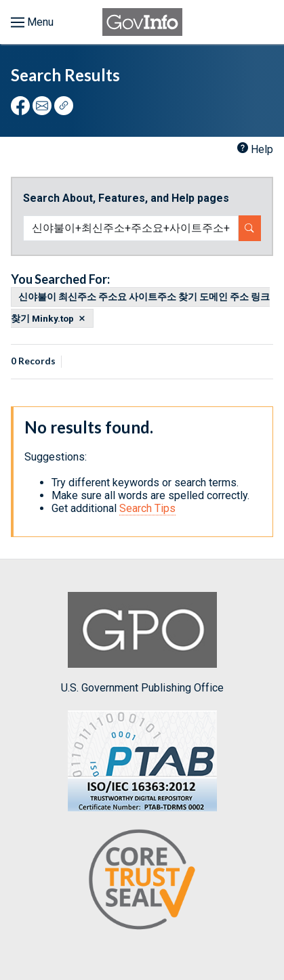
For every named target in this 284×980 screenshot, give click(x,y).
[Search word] (131, 228)
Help (262, 149)
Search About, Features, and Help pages (126, 198)
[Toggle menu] (32, 22)
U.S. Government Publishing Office (142, 643)
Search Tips (147, 508)
